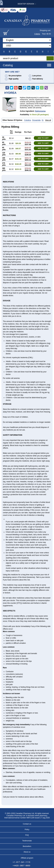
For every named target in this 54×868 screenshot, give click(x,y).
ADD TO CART (43, 138)
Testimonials (27, 841)
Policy (27, 830)
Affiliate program (27, 858)
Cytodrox (28, 120)
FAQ (27, 835)
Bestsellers (27, 846)
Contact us (27, 824)
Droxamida (36, 120)
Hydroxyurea (40, 111)
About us (27, 852)
